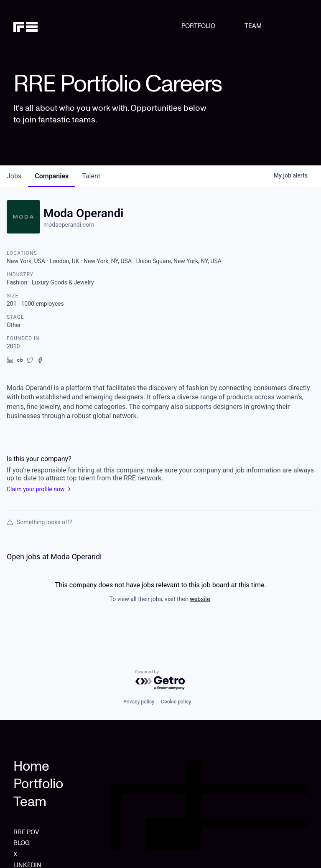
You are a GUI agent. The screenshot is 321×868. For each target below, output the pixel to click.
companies (52, 176)
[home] (34, 26)
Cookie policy (176, 702)
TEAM (253, 26)
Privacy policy (139, 702)
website (200, 599)
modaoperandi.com (69, 225)
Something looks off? (39, 522)
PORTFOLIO (198, 26)
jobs (14, 176)
